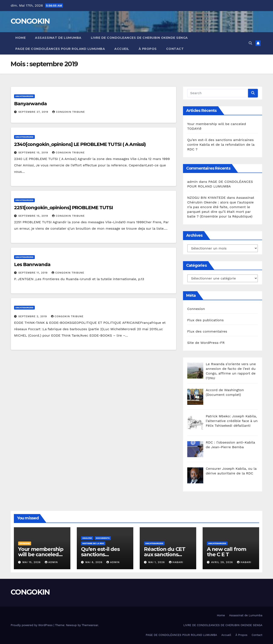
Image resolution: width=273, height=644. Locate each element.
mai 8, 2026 (94, 562)
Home (20, 38)
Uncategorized (24, 96)
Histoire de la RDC (93, 543)
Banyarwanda (30, 104)
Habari (176, 562)
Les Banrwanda (32, 264)
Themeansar (90, 625)
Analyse (87, 538)
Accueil (122, 49)
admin (51, 562)
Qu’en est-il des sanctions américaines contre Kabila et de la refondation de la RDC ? (221, 145)
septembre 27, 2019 (34, 112)
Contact (175, 49)
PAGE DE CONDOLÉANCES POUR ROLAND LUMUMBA (60, 49)
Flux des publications (205, 320)
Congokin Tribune (69, 112)
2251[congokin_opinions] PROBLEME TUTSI (63, 208)
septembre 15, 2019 (34, 153)
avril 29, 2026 (223, 562)
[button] (250, 43)
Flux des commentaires (207, 331)
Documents (103, 538)
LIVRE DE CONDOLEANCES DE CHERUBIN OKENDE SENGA (139, 38)
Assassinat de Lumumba (58, 38)
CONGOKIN (30, 21)
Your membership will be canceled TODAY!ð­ (41, 554)
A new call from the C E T (227, 552)
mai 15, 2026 (32, 562)
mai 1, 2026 (157, 562)
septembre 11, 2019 (33, 273)
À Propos (148, 49)
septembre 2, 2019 (33, 316)
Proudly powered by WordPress (32, 625)
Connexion (196, 309)
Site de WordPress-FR (206, 343)
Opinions (25, 543)
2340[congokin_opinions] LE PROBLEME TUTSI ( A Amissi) (80, 144)
